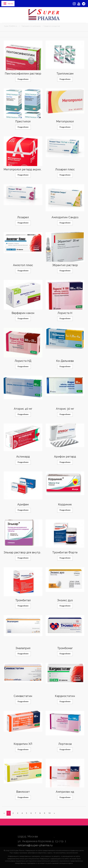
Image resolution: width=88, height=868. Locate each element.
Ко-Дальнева (65, 361)
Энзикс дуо (65, 600)
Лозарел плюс (65, 169)
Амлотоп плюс (23, 265)
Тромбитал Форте (65, 552)
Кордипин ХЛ (23, 744)
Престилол (23, 121)
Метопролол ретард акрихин (24, 169)
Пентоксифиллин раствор (23, 74)
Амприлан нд (65, 792)
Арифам (23, 504)
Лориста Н (65, 313)
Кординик (65, 504)
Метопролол (65, 121)
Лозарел (23, 217)
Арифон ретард (65, 457)
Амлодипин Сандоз (65, 217)
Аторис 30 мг (65, 409)
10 (49, 813)
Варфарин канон (23, 313)
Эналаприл (23, 648)
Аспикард (23, 457)
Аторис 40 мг (23, 409)
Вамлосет (23, 792)
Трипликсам (65, 74)
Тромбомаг (65, 648)
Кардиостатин (65, 696)
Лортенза (65, 744)
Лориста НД (23, 361)
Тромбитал (23, 600)
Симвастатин (23, 696)
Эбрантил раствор (65, 265)
